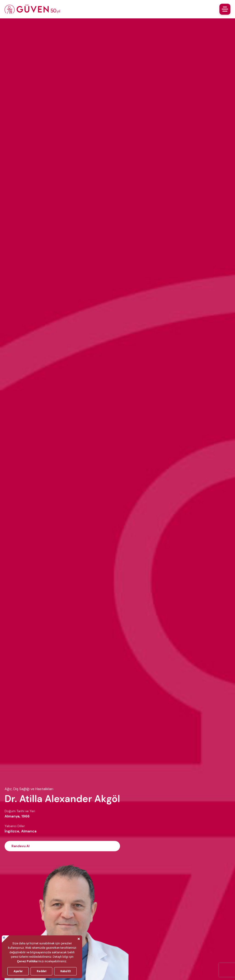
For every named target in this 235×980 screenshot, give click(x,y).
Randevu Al (21, 846)
